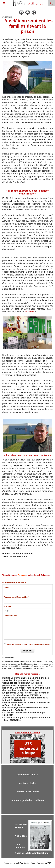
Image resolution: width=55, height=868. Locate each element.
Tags (33, 863)
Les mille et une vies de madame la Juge (23, 713)
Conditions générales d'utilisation (27, 800)
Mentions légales (27, 783)
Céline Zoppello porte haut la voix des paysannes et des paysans (22, 684)
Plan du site (24, 863)
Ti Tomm (30, 312)
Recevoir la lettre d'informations (32, 853)
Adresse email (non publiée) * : (18, 597)
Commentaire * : (11, 616)
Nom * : (7, 588)
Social (37, 575)
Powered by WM (44, 863)
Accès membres (11, 863)
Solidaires (45, 575)
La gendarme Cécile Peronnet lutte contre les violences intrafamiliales (26, 694)
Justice (30, 575)
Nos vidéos (21, 836)
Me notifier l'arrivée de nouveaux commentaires (29, 644)
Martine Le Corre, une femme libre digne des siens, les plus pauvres (26, 679)
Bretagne (12, 575)
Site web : (8, 606)
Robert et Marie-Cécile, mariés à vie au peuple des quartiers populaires (26, 689)
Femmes (22, 575)
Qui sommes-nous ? (27, 775)
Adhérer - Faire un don (27, 792)
